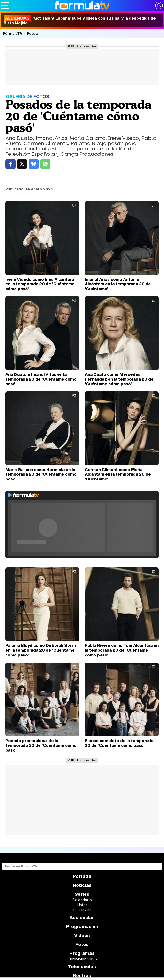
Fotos (32, 33)
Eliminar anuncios (84, 46)
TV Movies (82, 910)
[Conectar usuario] (159, 6)
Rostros (82, 976)
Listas (82, 905)
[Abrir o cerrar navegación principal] (5, 5)
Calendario (82, 900)
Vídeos (82, 935)
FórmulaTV (13, 33)
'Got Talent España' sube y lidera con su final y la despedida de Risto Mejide (80, 21)
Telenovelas (82, 967)
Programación (82, 927)
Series (82, 894)
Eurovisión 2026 (82, 959)
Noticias (82, 885)
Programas (82, 953)
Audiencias (82, 918)
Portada (82, 876)
